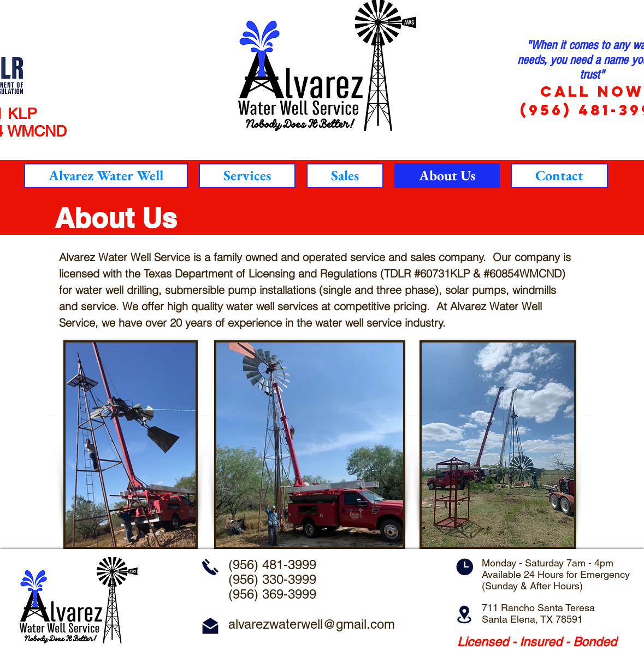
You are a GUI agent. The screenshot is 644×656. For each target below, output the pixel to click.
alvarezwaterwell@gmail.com (312, 624)
